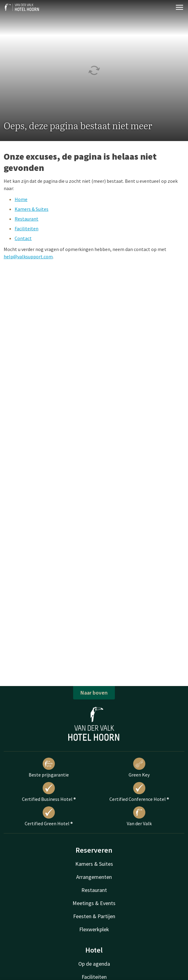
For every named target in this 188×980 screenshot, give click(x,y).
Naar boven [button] (94, 693)
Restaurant (27, 219)
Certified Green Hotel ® (49, 816)
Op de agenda (94, 964)
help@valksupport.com (28, 256)
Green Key (139, 768)
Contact (23, 238)
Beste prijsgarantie (49, 768)
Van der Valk (139, 816)
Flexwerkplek (94, 929)
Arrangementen (94, 877)
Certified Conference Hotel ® (139, 792)
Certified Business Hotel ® (49, 792)
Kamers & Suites (32, 209)
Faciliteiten (27, 228)
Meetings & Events (94, 903)
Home (21, 199)
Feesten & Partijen (94, 916)
